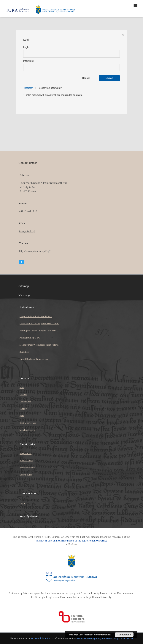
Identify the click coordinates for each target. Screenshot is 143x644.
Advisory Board (27, 468)
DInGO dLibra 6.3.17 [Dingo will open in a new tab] (42, 638)
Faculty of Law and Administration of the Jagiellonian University (71, 541)
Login (27, 47)
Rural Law (24, 352)
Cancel (86, 78)
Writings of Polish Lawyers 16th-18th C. (39, 331)
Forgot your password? (50, 88)
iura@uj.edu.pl (27, 231)
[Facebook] (22, 262)
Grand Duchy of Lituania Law (34, 359)
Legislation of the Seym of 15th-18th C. (39, 323)
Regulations (26, 453)
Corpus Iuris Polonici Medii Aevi (36, 316)
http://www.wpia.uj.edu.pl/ (35, 251)
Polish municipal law (30, 338)
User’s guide (26, 475)
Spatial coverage (28, 423)
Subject (23, 409)
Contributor (25, 402)
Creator (23, 395)
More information (102, 635)
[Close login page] (123, 35)
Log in (23, 504)
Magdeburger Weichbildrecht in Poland (39, 345)
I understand (124, 635)
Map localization (28, 430)
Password (29, 61)
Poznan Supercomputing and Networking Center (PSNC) (105, 638)
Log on (109, 78)
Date (22, 416)
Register (28, 88)
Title (22, 387)
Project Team (26, 460)
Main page (24, 295)
